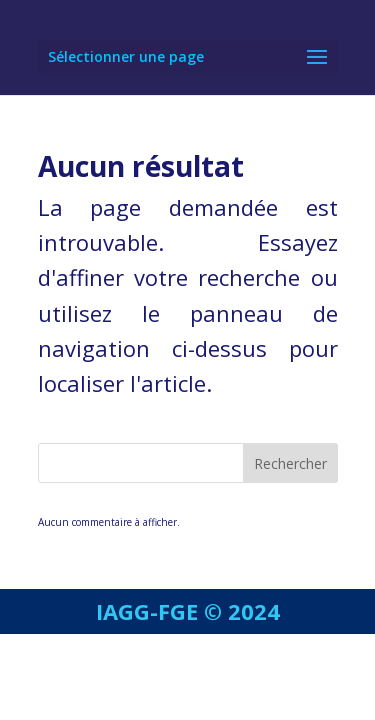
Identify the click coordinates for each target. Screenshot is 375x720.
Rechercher (290, 463)
